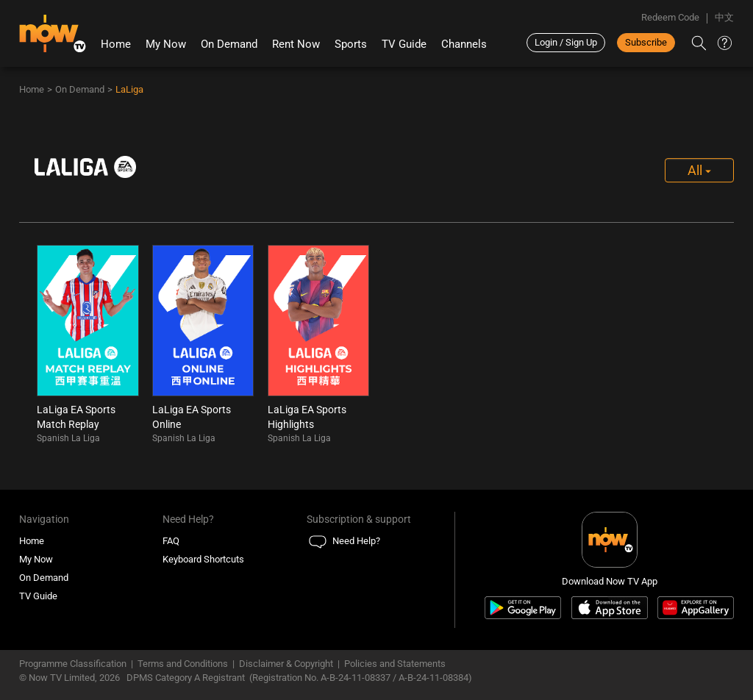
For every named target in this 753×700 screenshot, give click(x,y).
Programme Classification (73, 664)
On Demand (229, 44)
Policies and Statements (395, 664)
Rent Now (296, 44)
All (699, 170)
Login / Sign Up (566, 42)
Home (116, 44)
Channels (464, 44)
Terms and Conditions (183, 664)
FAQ (171, 541)
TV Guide (404, 44)
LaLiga (129, 89)
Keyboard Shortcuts (203, 559)
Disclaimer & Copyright (286, 664)
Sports (351, 44)
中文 (724, 17)
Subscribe (646, 42)
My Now (166, 44)
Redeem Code (670, 17)
